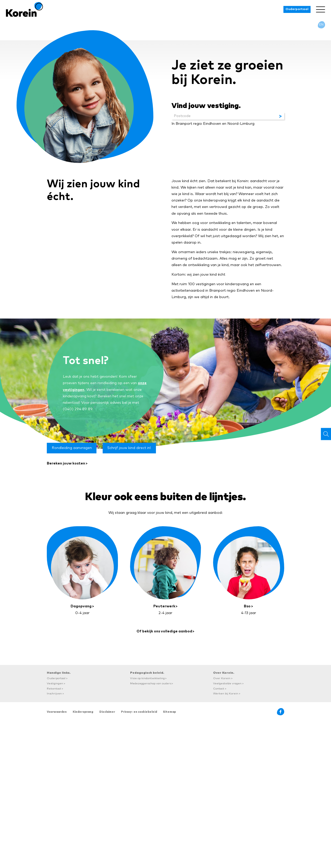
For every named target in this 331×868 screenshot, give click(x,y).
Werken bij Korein (226, 693)
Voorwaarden (57, 712)
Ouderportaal (297, 9)
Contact (219, 689)
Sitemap (169, 712)
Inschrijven (54, 693)
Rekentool (54, 689)
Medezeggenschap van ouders (151, 683)
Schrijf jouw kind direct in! (129, 448)
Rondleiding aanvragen (72, 448)
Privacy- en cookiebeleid (139, 712)
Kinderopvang (83, 712)
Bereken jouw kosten (66, 463)
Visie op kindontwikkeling (147, 678)
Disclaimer (107, 712)
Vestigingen (55, 683)
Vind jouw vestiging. (206, 106)
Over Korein (222, 678)
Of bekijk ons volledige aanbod (164, 631)
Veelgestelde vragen (227, 683)
